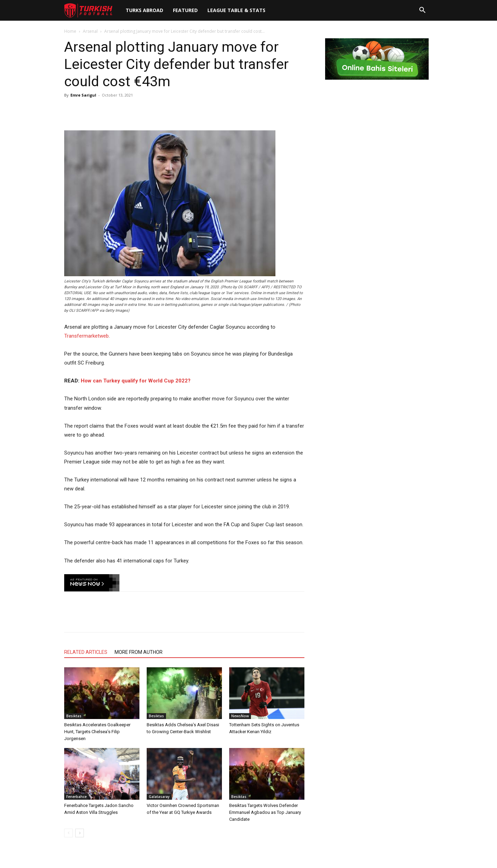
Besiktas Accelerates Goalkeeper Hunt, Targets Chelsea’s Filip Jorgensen (97, 732)
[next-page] (80, 833)
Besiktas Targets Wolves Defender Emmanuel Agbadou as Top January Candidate (265, 812)
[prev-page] (69, 833)
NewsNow (240, 716)
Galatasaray (159, 797)
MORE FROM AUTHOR (139, 652)
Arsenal (90, 31)
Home (70, 31)
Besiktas (74, 716)
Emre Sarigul (83, 95)
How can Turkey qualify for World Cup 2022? (136, 381)
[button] (422, 10)
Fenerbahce (76, 797)
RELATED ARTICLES (86, 652)
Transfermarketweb (86, 336)
